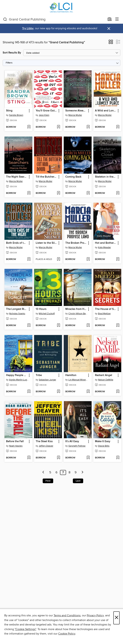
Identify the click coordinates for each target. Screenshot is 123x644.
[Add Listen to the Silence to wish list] (58, 259)
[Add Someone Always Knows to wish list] (88, 127)
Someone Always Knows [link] (76, 111)
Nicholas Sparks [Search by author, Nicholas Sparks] (17, 314)
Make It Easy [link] (103, 441)
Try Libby (28, 28)
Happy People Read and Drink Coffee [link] (17, 375)
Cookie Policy (67, 634)
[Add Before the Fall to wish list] (29, 458)
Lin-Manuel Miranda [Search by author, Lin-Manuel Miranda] (78, 380)
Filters (9, 63)
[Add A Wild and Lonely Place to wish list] (118, 127)
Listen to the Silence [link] (46, 243)
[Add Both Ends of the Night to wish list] (29, 259)
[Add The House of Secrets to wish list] (118, 326)
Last (78, 481)
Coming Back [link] (73, 177)
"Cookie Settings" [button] (25, 629)
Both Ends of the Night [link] (17, 243)
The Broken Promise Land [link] (76, 243)
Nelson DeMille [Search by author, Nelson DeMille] (106, 380)
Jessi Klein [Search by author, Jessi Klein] (44, 115)
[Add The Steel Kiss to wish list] (58, 458)
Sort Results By (12, 53)
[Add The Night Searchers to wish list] (29, 193)
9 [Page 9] (76, 472)
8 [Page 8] (69, 472)
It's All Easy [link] (72, 441)
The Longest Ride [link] (17, 309)
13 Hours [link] (41, 309)
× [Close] (116, 618)
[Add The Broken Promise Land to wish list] (88, 259)
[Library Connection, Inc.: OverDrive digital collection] (61, 8)
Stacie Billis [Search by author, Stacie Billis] (104, 446)
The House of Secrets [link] (106, 309)
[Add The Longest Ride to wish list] (29, 326)
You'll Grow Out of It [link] (46, 111)
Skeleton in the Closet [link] (106, 177)
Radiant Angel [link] (104, 375)
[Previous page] (43, 472)
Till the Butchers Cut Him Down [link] (46, 177)
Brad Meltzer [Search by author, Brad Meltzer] (104, 314)
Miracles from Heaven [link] (76, 309)
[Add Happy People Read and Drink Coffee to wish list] (29, 392)
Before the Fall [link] (15, 441)
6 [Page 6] (57, 472)
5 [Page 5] (50, 472)
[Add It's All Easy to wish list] (88, 458)
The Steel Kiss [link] (44, 441)
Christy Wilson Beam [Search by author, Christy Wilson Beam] (78, 314)
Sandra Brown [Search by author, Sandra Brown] (16, 115)
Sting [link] (9, 111)
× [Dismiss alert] (109, 29)
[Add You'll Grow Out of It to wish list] (58, 127)
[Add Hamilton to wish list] (88, 392)
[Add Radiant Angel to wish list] (118, 392)
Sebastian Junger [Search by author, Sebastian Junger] (47, 380)
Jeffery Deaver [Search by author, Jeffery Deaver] (46, 446)
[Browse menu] (117, 19)
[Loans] (110, 20)
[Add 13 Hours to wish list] (58, 326)
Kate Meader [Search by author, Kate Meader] (104, 247)
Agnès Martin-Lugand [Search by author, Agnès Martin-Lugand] (19, 380)
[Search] (5, 19)
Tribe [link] (39, 375)
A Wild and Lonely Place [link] (106, 111)
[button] (111, 43)
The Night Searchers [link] (17, 177)
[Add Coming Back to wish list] (88, 193)
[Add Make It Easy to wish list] (118, 458)
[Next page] (82, 472)
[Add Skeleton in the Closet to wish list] (118, 193)
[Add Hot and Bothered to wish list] (118, 259)
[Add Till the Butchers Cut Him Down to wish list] (58, 193)
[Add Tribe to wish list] (58, 392)
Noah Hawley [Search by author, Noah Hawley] (16, 446)
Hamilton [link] (71, 375)
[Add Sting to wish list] (29, 127)
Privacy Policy (95, 615)
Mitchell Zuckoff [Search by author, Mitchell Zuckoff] (47, 314)
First (48, 481)
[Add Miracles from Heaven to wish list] (88, 326)
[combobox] (54, 19)
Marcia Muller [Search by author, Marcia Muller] (75, 115)
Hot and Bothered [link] (106, 243)
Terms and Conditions (67, 615)
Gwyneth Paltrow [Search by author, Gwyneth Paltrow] (77, 446)
